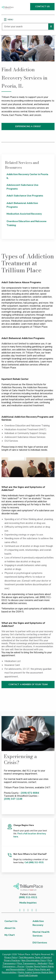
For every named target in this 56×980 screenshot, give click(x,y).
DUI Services (40, 943)
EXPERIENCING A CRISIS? (28, 126)
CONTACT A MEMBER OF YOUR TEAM (28, 684)
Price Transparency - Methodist (32, 963)
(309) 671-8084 (30, 793)
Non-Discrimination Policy (34, 960)
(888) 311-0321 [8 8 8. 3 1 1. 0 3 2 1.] (28, 897)
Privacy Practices (12, 960)
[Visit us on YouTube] (32, 910)
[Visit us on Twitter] (24, 910)
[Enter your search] (28, 27)
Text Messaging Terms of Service (35, 957)
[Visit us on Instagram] (36, 910)
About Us (10, 928)
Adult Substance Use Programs (25, 196)
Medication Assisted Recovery (24, 214)
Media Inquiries (28, 903)
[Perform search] (51, 27)
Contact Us (11, 921)
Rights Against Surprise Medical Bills (36, 972)
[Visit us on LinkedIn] (28, 910)
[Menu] (5, 20)
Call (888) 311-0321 (34, 862)
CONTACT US (42, 7)
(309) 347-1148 (13, 799)
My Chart (10, 935)
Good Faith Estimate (28, 975)
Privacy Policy (11, 957)
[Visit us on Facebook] (20, 910)
